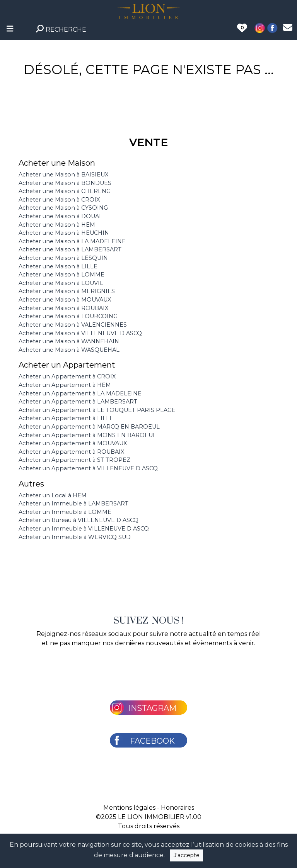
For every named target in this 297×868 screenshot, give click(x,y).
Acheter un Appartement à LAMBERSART (78, 402)
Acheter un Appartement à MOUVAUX (73, 443)
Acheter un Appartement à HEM (65, 385)
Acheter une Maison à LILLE (58, 266)
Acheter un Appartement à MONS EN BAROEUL (87, 435)
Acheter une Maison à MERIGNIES (67, 291)
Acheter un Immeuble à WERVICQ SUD (75, 537)
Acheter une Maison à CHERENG (65, 191)
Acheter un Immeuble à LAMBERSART (73, 504)
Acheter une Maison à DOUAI (60, 216)
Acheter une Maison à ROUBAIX (63, 308)
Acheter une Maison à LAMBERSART (70, 249)
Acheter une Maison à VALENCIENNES (73, 325)
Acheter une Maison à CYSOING (63, 208)
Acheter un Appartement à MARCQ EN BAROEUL (89, 427)
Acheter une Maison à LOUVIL (61, 283)
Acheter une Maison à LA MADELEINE (72, 241)
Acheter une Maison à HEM (57, 225)
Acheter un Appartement (67, 365)
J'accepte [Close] (187, 855)
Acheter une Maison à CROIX (59, 200)
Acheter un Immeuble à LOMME (65, 512)
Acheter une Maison (57, 163)
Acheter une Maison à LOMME (61, 275)
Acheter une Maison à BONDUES (65, 183)
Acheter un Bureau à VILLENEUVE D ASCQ (79, 520)
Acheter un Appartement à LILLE (66, 418)
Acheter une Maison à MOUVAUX (65, 300)
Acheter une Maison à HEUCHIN (64, 233)
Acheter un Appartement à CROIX (67, 376)
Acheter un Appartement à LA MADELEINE (80, 393)
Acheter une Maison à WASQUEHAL (69, 350)
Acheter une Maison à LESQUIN (63, 258)
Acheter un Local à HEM (53, 495)
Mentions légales (129, 808)
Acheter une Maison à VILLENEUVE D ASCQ (80, 333)
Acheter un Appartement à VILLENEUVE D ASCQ (88, 468)
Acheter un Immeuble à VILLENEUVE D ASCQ (84, 529)
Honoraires (178, 808)
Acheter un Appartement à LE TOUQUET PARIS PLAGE (97, 410)
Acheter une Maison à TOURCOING (68, 316)
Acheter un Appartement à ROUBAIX (71, 452)
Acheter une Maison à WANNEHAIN (69, 341)
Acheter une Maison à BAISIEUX (63, 175)
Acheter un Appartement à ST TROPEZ (74, 460)
